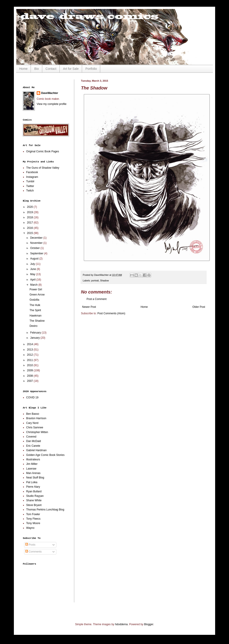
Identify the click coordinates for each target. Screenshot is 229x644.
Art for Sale (71, 69)
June (33, 269)
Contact (51, 69)
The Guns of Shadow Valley (43, 168)
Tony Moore (33, 523)
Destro (33, 326)
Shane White (34, 500)
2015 (30, 233)
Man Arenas (33, 473)
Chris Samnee (35, 427)
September (37, 253)
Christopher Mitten (37, 432)
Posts (30, 545)
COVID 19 (32, 397)
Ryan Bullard (34, 491)
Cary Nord (32, 423)
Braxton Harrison (36, 418)
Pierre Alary (33, 487)
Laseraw (31, 469)
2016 (30, 228)
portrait (95, 281)
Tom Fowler (33, 514)
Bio (36, 69)
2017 (30, 223)
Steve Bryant (34, 505)
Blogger (149, 624)
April (33, 280)
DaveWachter (50, 93)
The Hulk (35, 305)
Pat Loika (32, 482)
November (37, 243)
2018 (30, 217)
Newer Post (89, 307)
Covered (31, 437)
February (36, 333)
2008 (30, 376)
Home (23, 69)
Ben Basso (33, 414)
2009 (30, 370)
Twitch (30, 191)
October (35, 248)
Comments (33, 552)
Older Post (199, 307)
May (33, 274)
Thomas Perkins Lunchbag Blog (45, 510)
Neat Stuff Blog (35, 478)
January (35, 338)
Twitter (30, 186)
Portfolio (91, 69)
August (35, 259)
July (33, 264)
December (37, 238)
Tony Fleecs (33, 519)
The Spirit (35, 310)
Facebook (32, 172)
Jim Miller (32, 464)
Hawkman (35, 316)
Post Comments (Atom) (111, 313)
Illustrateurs (33, 459)
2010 (30, 365)
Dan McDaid (34, 441)
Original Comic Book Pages (43, 151)
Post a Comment (96, 299)
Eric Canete (33, 446)
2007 (30, 381)
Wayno (30, 528)
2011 (30, 360)
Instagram (32, 177)
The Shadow (37, 321)
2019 (30, 212)
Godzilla (34, 300)
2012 (30, 355)
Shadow (104, 281)
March (34, 285)
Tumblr (30, 181)
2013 (30, 350)
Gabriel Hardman (36, 450)
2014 (30, 344)
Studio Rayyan (35, 496)
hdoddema (121, 624)
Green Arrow (37, 295)
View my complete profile (52, 104)
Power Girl (36, 289)
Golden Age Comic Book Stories (45, 455)
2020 (30, 207)
